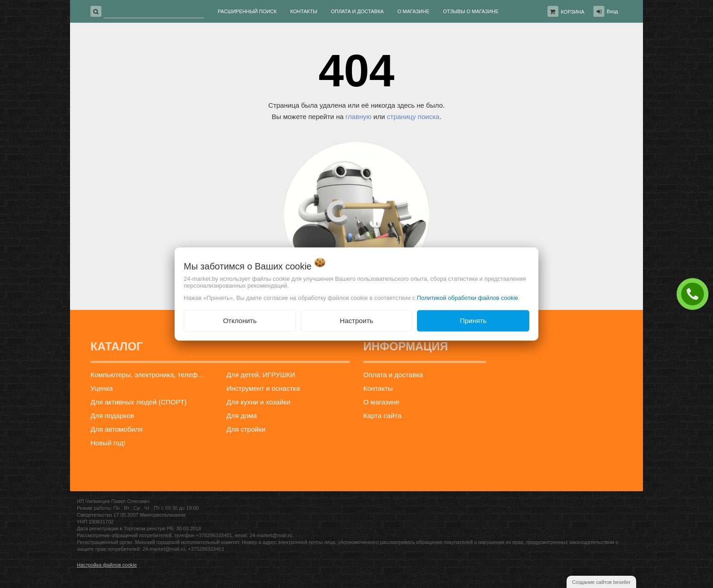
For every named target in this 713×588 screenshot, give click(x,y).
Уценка (102, 388)
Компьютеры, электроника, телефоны (150, 375)
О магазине (382, 402)
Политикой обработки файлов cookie (468, 298)
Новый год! (108, 443)
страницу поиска (413, 117)
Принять (473, 321)
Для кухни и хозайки (258, 402)
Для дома (242, 416)
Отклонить (240, 321)
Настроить (356, 321)
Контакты (378, 388)
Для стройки (246, 429)
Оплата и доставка (393, 375)
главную (359, 117)
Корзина (572, 12)
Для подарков (112, 416)
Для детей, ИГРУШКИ (261, 375)
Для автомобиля (117, 429)
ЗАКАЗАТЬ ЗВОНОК (695, 294)
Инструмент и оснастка (263, 388)
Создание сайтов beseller (601, 582)
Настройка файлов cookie (107, 565)
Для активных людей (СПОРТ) (138, 402)
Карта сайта (382, 416)
